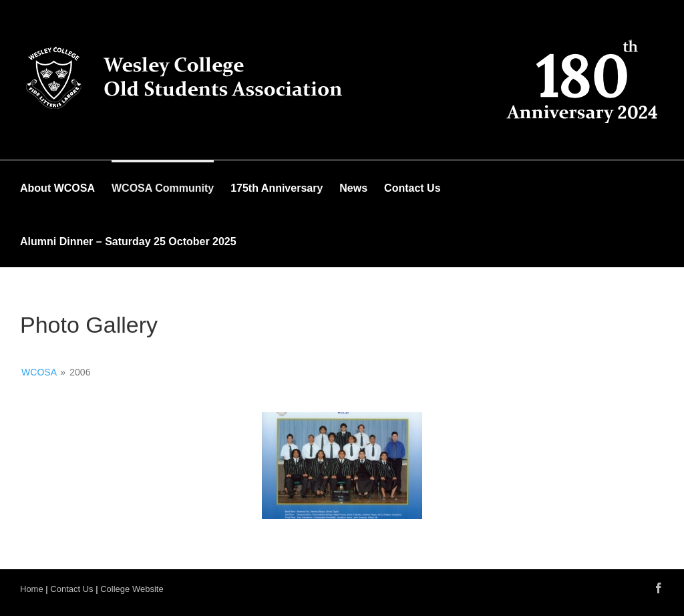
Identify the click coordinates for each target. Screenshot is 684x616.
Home (32, 589)
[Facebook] (659, 588)
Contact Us (71, 589)
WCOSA (39, 372)
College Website (132, 589)
